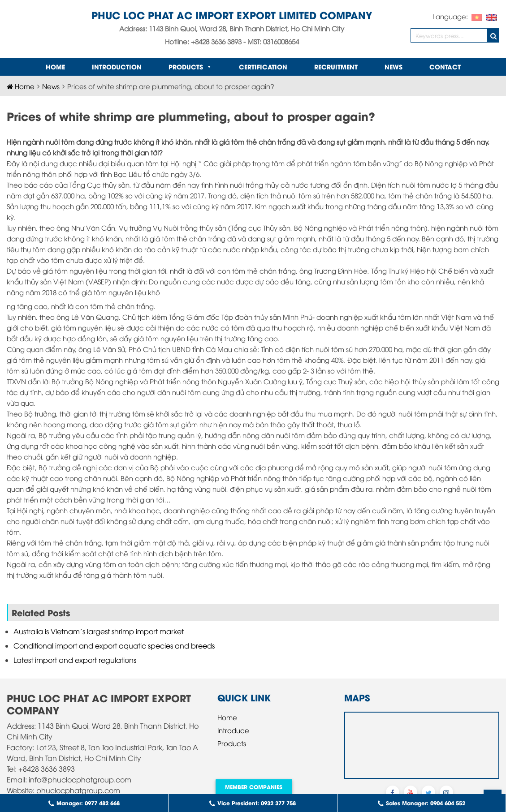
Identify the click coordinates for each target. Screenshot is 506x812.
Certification (263, 67)
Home (55, 67)
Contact (445, 67)
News (394, 67)
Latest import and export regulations (75, 660)
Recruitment (336, 67)
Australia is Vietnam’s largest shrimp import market (99, 631)
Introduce (233, 730)
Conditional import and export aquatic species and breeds (114, 645)
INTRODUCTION (117, 67)
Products (190, 67)
